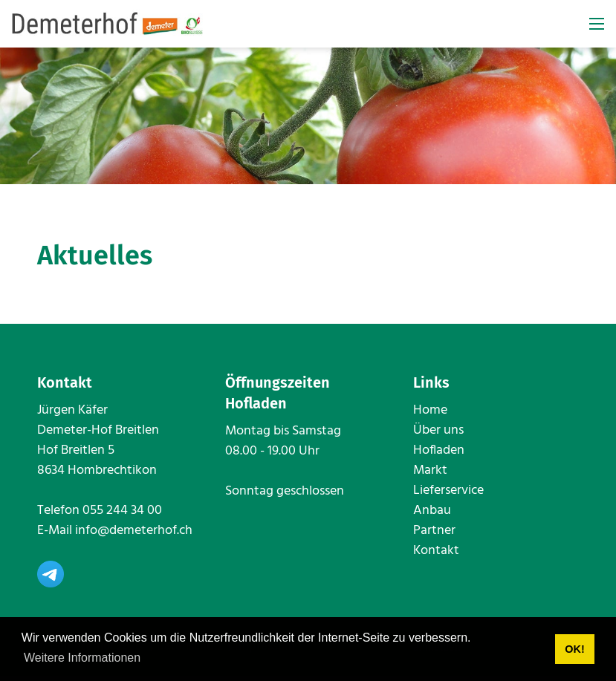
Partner (434, 536)
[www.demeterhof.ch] (108, 24)
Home (430, 416)
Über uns (438, 436)
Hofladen (439, 456)
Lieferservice (448, 496)
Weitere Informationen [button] (82, 658)
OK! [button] (574, 649)
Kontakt (436, 556)
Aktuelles (95, 261)
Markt (430, 476)
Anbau (432, 516)
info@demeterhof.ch (134, 536)
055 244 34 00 (122, 516)
